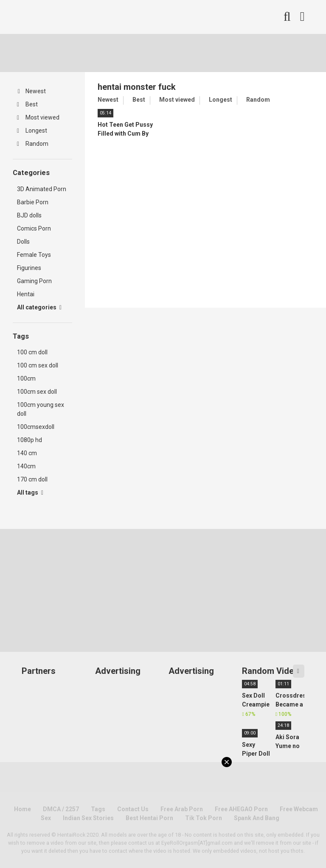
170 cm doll (32, 479)
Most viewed (38, 117)
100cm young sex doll (41, 409)
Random (33, 144)
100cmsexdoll (36, 427)
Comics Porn (34, 228)
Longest (32, 131)
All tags (30, 492)
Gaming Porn (34, 281)
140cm (26, 466)
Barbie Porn (33, 202)
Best (27, 104)
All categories (39, 307)
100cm (26, 378)
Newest (32, 91)
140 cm (27, 453)
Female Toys (34, 255)
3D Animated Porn (42, 189)
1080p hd (30, 440)
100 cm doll (32, 352)
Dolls (23, 242)
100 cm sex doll (38, 365)
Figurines (29, 268)
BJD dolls (29, 215)
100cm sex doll (37, 392)
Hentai (26, 294)
